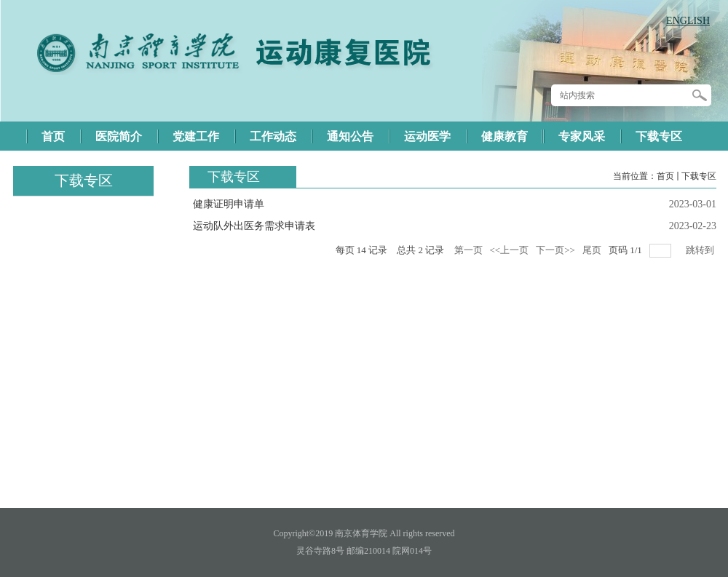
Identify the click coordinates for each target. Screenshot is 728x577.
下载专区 (699, 176)
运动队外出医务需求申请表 (254, 226)
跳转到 (701, 250)
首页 (665, 176)
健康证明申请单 (229, 204)
